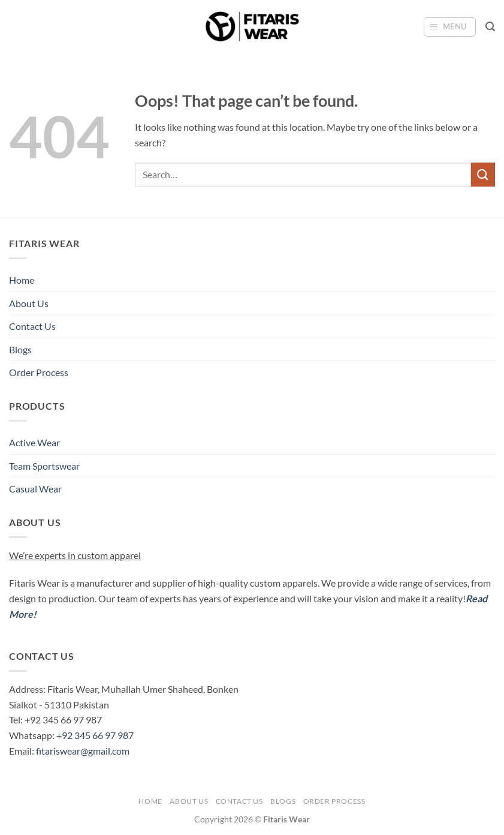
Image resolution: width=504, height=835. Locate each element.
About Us (29, 303)
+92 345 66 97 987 (95, 735)
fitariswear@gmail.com (83, 751)
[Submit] (483, 174)
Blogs (20, 349)
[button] (450, 27)
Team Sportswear (44, 466)
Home (22, 280)
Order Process (39, 372)
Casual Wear (35, 489)
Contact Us (32, 326)
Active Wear (34, 442)
